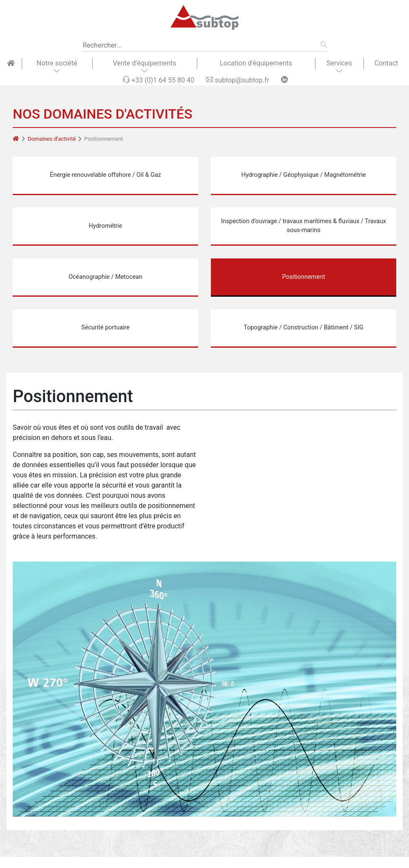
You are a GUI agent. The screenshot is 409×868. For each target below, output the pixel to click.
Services (339, 63)
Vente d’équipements (144, 63)
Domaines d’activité (52, 139)
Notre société (57, 63)
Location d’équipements (256, 63)
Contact (386, 63)
